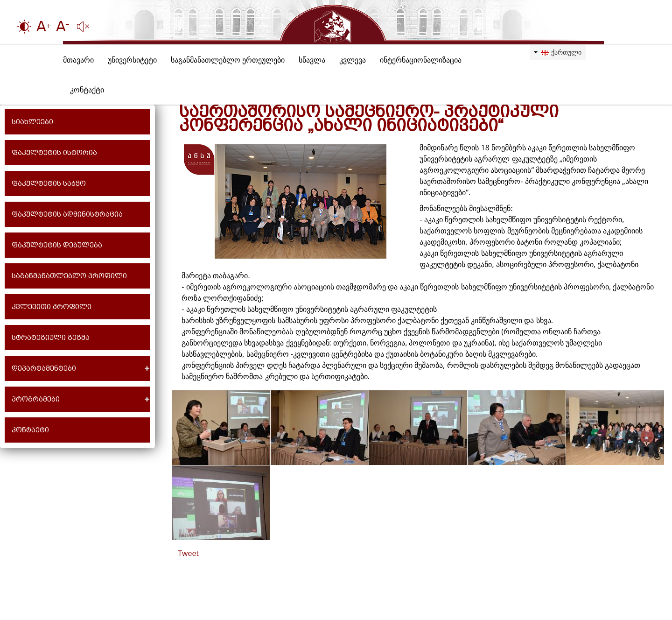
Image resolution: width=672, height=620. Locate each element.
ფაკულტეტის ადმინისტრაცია (67, 214)
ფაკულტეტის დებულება (57, 245)
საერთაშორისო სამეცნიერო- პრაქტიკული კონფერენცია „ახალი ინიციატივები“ (369, 118)
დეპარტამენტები (44, 368)
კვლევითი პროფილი (52, 307)
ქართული (558, 52)
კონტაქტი (30, 430)
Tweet (188, 553)
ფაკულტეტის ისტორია (54, 153)
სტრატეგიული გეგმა (51, 338)
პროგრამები (36, 399)
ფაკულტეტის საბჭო (49, 183)
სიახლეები (32, 122)
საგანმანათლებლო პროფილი (69, 276)
